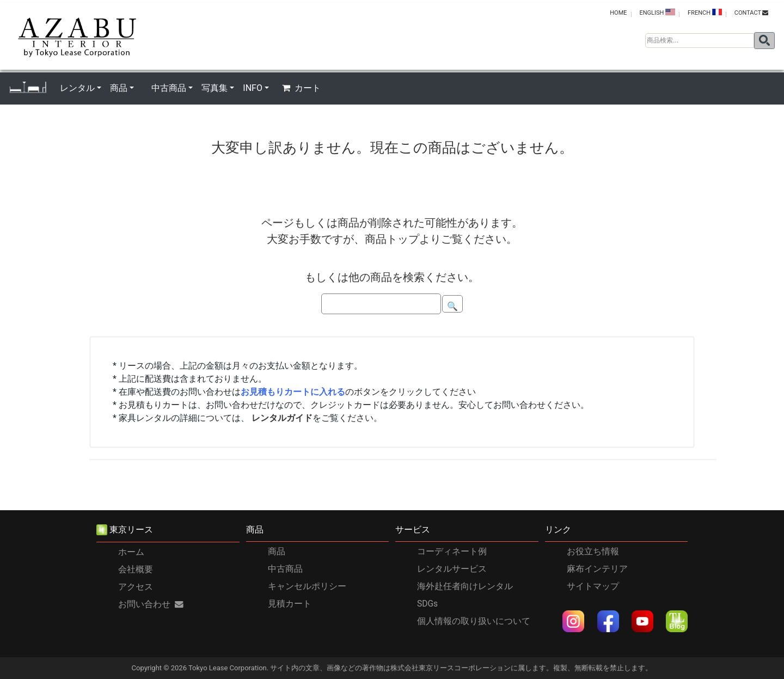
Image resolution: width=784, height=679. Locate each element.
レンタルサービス (452, 569)
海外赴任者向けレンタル (465, 586)
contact (751, 13)
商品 (277, 552)
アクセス (136, 587)
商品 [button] (119, 88)
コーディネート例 (452, 552)
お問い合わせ (151, 604)
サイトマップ (593, 586)
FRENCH (705, 13)
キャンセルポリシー (307, 586)
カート (301, 88)
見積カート (290, 604)
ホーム (131, 552)
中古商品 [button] (169, 88)
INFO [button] (253, 88)
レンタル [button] (77, 88)
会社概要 (136, 570)
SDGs (427, 604)
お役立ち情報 (593, 552)
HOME (618, 13)
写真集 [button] (215, 88)
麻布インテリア (597, 569)
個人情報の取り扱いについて (474, 621)
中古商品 (285, 569)
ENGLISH (657, 13)
